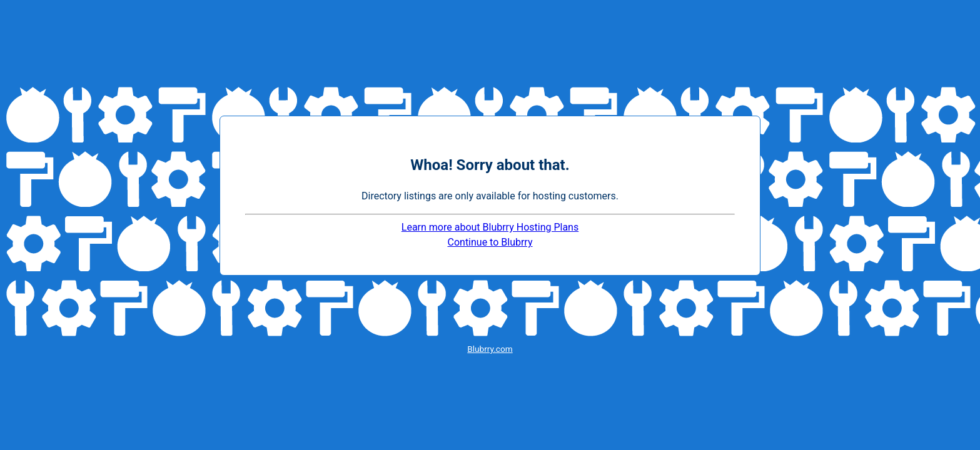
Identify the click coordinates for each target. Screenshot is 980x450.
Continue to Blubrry (490, 242)
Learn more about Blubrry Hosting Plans (490, 227)
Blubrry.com (490, 349)
